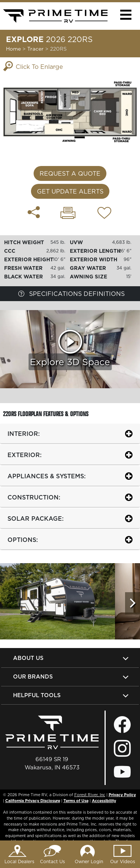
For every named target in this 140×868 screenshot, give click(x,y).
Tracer (36, 49)
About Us (28, 658)
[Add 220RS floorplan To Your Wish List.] (104, 214)
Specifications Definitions (71, 294)
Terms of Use (76, 801)
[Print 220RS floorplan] (68, 214)
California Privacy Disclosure (33, 801)
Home (13, 49)
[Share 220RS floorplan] (34, 212)
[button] (126, 15)
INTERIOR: (24, 434)
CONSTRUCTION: (34, 497)
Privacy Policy (122, 795)
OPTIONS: (23, 540)
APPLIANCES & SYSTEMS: (46, 476)
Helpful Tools (37, 695)
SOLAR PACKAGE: (35, 518)
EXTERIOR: (24, 455)
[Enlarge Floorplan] (70, 111)
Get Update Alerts (70, 191)
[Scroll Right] (133, 603)
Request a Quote (70, 173)
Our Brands (33, 676)
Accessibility (104, 801)
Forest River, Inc (90, 795)
